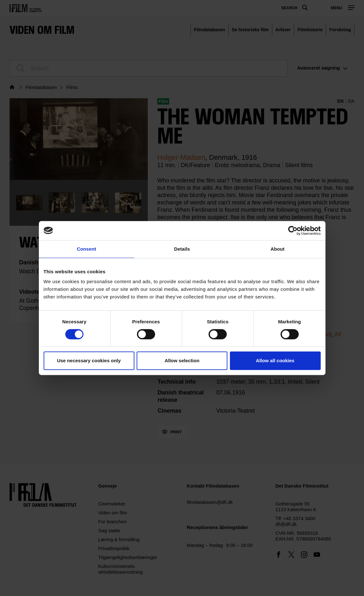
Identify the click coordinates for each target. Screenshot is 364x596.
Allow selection (182, 361)
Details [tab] (182, 249)
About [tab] (278, 249)
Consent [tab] (86, 249)
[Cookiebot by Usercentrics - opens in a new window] (293, 231)
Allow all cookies (275, 361)
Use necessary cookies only (89, 361)
